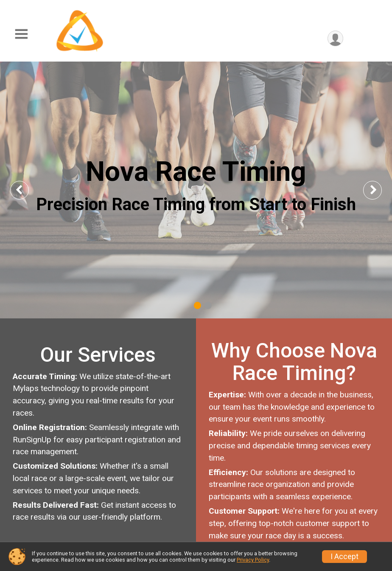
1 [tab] (197, 305)
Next (379, 190)
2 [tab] (208, 305)
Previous (26, 190)
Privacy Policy (253, 560)
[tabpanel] (196, 190)
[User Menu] (335, 38)
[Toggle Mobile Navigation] (21, 34)
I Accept (344, 557)
